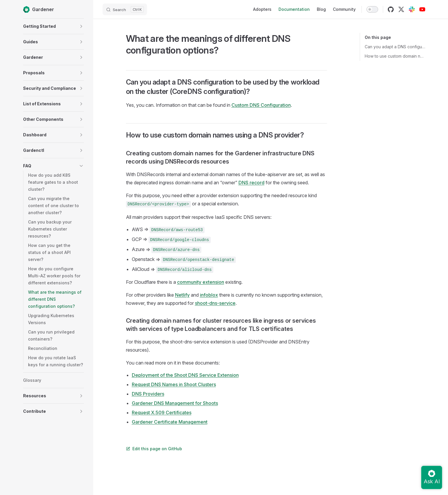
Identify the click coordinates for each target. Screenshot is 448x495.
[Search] (125, 9)
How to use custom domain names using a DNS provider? (395, 56)
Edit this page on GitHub (154, 449)
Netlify (182, 295)
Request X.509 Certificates (162, 412)
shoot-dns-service (215, 303)
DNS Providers (148, 394)
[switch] (372, 9)
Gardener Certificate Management (170, 422)
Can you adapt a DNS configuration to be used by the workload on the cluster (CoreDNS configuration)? (395, 47)
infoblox (209, 295)
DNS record (251, 183)
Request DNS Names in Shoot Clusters (174, 384)
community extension (201, 282)
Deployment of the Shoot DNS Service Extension (185, 375)
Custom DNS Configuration (261, 105)
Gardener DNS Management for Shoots (175, 403)
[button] (81, 26)
